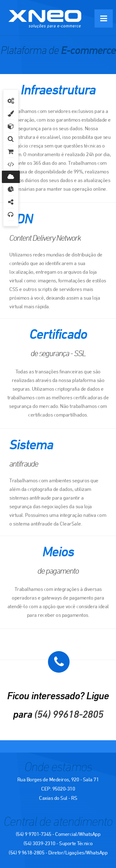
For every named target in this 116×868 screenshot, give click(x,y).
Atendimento (11, 215)
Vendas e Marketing (11, 152)
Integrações (11, 202)
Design (11, 114)
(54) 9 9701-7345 (34, 834)
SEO (11, 164)
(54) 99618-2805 (69, 714)
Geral (11, 101)
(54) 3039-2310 (39, 843)
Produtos (11, 126)
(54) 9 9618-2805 (26, 853)
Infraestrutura (11, 177)
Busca (11, 139)
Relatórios (11, 189)
